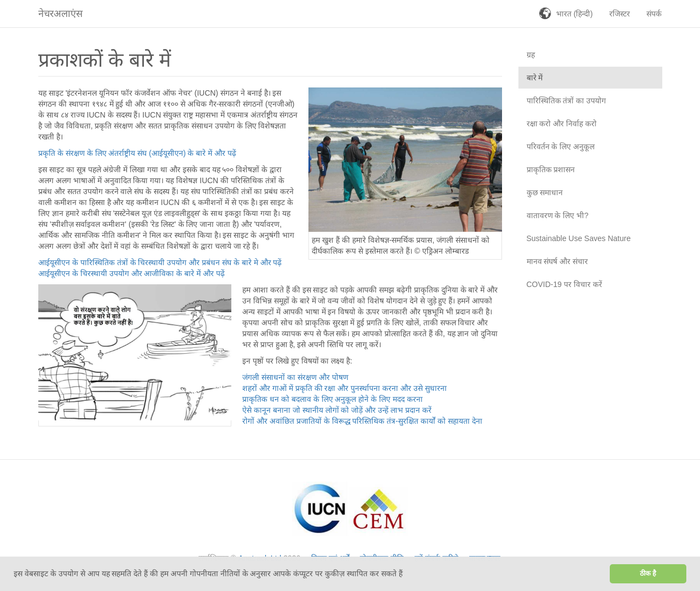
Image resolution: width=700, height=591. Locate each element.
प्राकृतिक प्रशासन (551, 169)
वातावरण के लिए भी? (558, 215)
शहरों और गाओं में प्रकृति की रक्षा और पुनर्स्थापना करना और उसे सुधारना (345, 388)
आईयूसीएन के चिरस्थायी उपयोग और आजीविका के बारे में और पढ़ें (132, 273)
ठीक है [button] (648, 574)
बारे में (535, 78)
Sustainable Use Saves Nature (579, 238)
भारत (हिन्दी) (574, 14)
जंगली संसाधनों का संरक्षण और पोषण (295, 377)
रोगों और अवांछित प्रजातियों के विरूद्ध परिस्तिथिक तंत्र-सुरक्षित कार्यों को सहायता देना (362, 421)
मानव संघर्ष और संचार (558, 261)
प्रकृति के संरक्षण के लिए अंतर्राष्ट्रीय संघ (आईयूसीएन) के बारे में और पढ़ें (137, 153)
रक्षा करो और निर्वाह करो (562, 124)
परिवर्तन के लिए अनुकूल (561, 147)
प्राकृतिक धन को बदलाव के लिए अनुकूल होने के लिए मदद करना (332, 399)
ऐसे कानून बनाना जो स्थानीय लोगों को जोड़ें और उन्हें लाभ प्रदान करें (337, 410)
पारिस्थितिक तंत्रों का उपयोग (567, 101)
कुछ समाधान (545, 192)
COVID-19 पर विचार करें (564, 284)
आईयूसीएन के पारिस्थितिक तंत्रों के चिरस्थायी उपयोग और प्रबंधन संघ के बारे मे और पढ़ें (160, 262)
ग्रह (531, 55)
